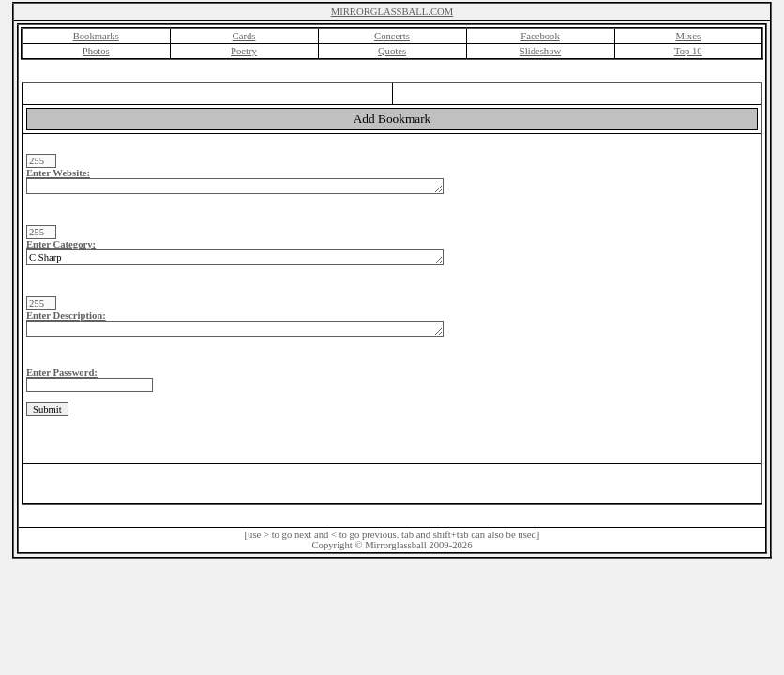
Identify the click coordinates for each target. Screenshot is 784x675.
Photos (96, 51)
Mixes (688, 36)
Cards (244, 36)
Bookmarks (96, 36)
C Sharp (235, 257)
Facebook (540, 36)
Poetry (244, 51)
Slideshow (540, 51)
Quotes (392, 51)
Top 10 (688, 51)
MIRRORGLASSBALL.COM (392, 12)
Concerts (392, 36)
